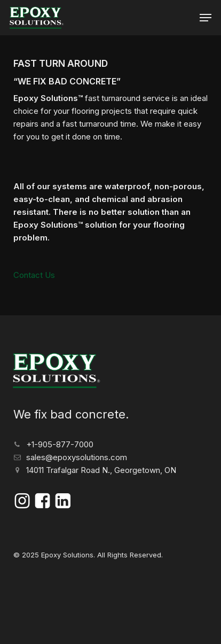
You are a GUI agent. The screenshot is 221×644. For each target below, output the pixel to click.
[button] (206, 18)
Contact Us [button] (34, 275)
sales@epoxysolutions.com (77, 457)
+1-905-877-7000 (60, 444)
